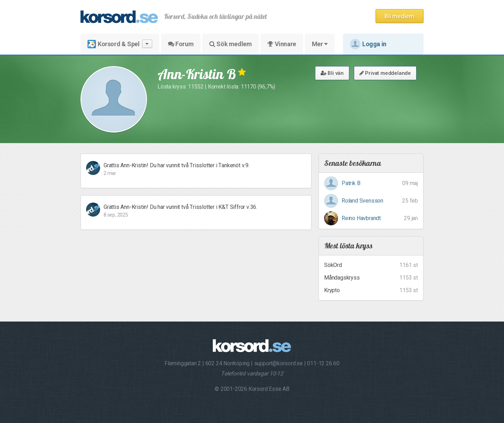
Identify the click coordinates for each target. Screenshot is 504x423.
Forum (181, 44)
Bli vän (332, 73)
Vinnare (282, 44)
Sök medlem (230, 44)
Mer (320, 44)
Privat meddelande (385, 73)
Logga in (368, 44)
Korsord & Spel (120, 44)
